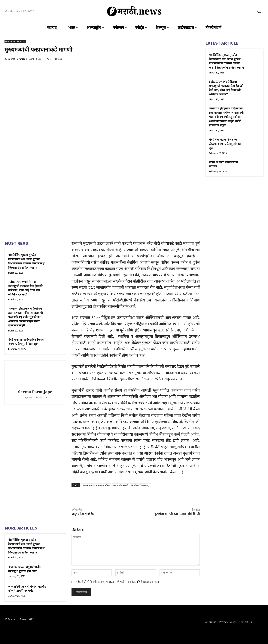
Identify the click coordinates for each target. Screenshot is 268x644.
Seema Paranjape (17, 59)
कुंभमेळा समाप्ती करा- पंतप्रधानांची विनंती (177, 514)
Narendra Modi (120, 485)
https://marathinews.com (35, 397)
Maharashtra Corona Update (96, 485)
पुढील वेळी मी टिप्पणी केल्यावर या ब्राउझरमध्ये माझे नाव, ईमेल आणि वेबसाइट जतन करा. (118, 582)
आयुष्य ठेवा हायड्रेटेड (83, 514)
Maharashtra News (15, 42)
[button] (259, 11)
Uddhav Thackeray (140, 485)
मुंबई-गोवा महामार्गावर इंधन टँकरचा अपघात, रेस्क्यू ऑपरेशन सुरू (226, 144)
